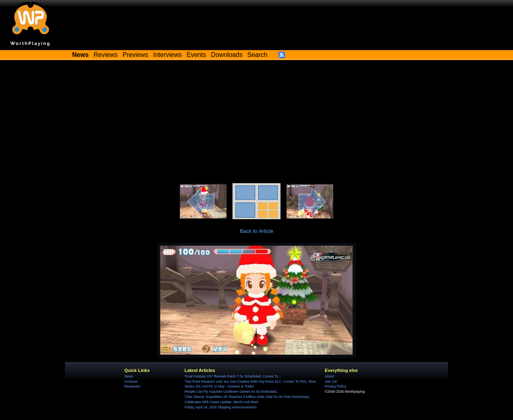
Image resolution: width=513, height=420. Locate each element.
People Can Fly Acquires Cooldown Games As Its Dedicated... (232, 392)
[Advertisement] (256, 123)
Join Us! (331, 382)
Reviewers (132, 386)
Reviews (106, 55)
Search (257, 55)
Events (196, 55)
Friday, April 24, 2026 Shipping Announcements (220, 407)
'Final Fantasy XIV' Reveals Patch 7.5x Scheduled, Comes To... (233, 376)
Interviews (167, 55)
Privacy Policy (335, 386)
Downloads (227, 55)
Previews (135, 55)
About (329, 376)
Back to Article (256, 231)
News (128, 376)
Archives (131, 382)
